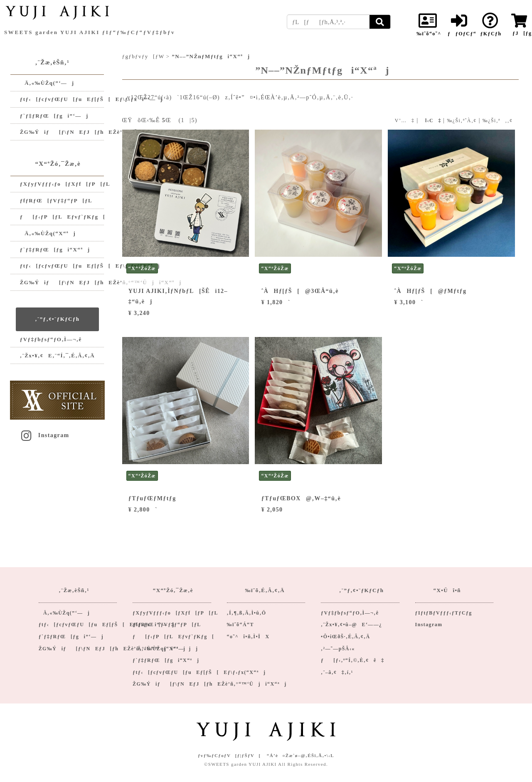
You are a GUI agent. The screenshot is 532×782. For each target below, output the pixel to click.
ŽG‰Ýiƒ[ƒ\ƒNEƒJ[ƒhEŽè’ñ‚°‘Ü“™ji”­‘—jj (62, 132)
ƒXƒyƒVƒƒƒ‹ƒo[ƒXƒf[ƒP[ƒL (62, 184)
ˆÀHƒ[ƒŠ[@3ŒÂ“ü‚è (300, 291)
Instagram (44, 435)
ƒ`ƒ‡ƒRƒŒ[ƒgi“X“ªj (55, 250)
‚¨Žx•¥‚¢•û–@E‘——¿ (351, 625)
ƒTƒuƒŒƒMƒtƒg (152, 498)
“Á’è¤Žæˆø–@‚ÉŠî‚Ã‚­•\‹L (300, 755)
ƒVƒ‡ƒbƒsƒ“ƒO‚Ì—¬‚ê (51, 339)
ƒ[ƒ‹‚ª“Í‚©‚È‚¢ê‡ (353, 660)
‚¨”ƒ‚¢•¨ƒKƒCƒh (57, 319)
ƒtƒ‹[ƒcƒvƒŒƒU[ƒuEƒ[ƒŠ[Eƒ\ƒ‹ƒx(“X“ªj (62, 266)
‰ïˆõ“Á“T (240, 625)
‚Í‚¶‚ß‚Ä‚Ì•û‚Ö (247, 613)
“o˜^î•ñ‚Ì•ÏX (248, 637)
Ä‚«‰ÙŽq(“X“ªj (48, 233)
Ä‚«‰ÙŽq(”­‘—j (47, 83)
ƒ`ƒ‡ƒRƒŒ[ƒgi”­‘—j (54, 116)
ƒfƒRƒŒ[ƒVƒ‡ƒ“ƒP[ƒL (56, 200)
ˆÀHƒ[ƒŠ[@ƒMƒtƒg (431, 291)
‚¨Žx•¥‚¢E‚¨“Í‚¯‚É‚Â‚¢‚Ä (57, 355)
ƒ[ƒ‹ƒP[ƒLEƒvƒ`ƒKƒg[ (62, 217)
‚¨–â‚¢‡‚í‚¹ (337, 672)
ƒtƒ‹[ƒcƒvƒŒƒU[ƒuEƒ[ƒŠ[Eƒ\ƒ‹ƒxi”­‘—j (62, 99)
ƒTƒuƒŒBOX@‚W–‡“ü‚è (301, 498)
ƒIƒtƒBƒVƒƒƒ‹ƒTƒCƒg (444, 613)
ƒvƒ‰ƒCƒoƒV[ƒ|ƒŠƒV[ (229, 755)
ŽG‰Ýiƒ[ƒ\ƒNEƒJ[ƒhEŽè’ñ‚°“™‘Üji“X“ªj (62, 282)
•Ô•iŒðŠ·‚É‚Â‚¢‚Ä (345, 637)
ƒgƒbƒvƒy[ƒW (143, 56)
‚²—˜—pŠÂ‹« (338, 649)
